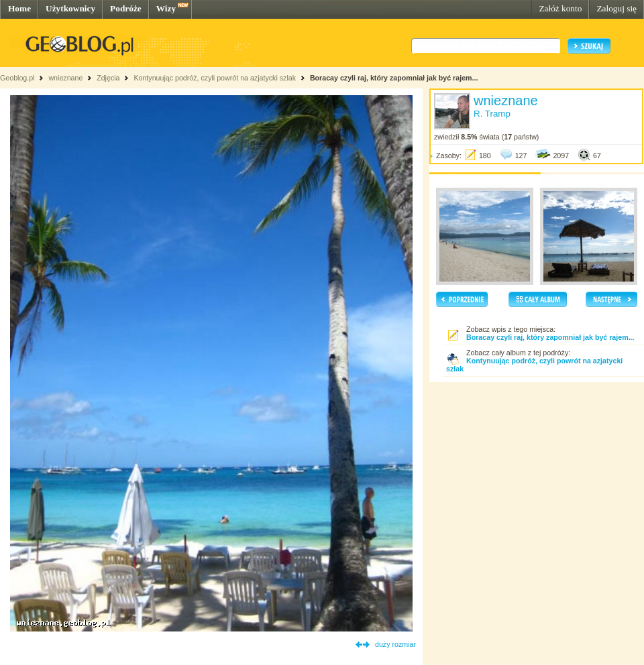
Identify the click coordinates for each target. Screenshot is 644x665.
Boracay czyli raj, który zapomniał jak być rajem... (394, 78)
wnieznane (65, 78)
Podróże (126, 8)
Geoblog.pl (17, 78)
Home (19, 8)
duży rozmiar (395, 644)
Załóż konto (560, 8)
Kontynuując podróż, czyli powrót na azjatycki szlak (215, 78)
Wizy (166, 8)
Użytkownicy (70, 8)
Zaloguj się (616, 8)
